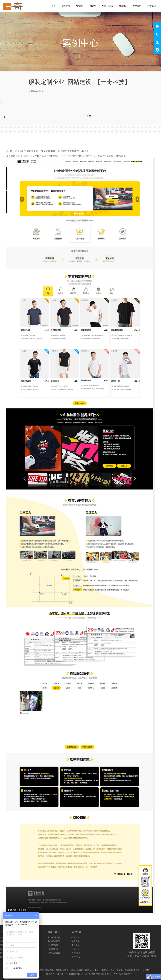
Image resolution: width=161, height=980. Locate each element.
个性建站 (66, 6)
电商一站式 (107, 6)
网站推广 (80, 6)
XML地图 (100, 974)
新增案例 (137, 6)
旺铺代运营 (53, 945)
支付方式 (76, 957)
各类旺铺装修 (54, 937)
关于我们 (151, 6)
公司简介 (76, 937)
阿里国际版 (53, 949)
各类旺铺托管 (54, 941)
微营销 (93, 6)
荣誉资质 (76, 941)
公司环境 (76, 949)
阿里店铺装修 (54, 953)
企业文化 (76, 945)
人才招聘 (76, 953)
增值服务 (123, 6)
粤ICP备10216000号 (123, 974)
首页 (53, 6)
